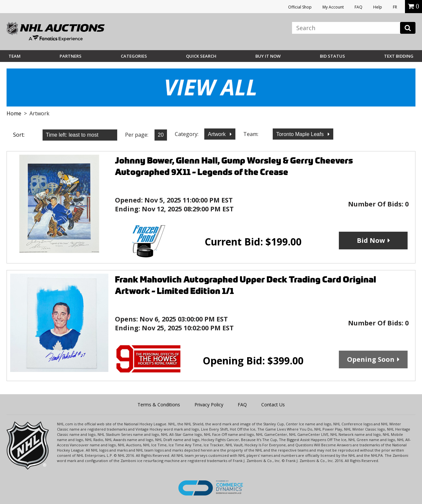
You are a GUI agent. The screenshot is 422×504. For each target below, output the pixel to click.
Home (14, 113)
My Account (333, 7)
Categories (134, 56)
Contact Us (273, 405)
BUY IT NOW (268, 56)
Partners (71, 56)
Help (378, 7)
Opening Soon (371, 359)
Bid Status (332, 56)
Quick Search (201, 56)
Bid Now (371, 240)
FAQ (358, 7)
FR (395, 7)
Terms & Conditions (159, 405)
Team (15, 56)
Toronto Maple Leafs (301, 134)
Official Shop (300, 7)
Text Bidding (399, 56)
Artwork (218, 134)
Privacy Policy (209, 405)
